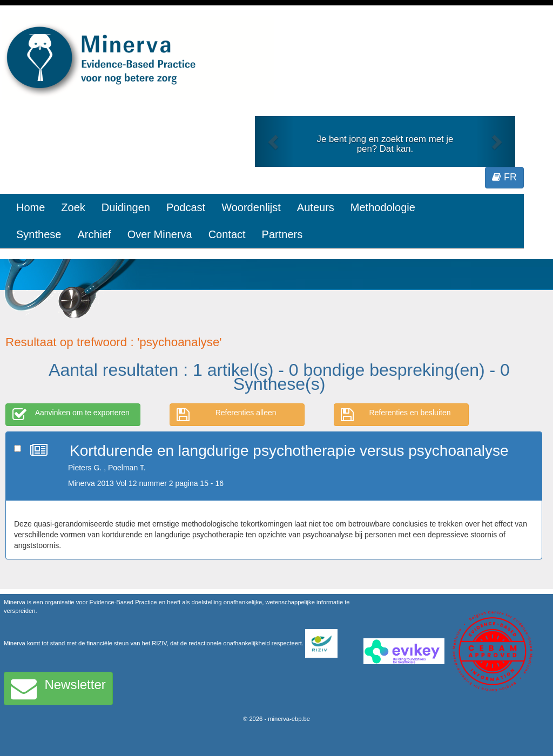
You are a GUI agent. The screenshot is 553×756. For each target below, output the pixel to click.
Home (31, 207)
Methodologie (383, 207)
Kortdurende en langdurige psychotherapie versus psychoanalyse (289, 451)
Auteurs (316, 207)
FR (504, 177)
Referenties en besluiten (396, 415)
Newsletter (58, 688)
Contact (227, 234)
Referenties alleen (227, 415)
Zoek (73, 207)
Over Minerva (160, 234)
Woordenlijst (251, 207)
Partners (282, 234)
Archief (94, 234)
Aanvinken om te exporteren (71, 415)
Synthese (39, 234)
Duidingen (126, 207)
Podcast (186, 207)
